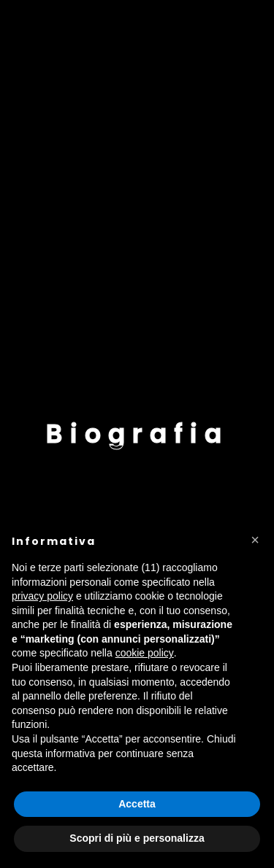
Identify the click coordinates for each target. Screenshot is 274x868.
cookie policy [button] (145, 653)
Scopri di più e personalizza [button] (137, 838)
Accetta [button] (137, 804)
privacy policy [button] (42, 596)
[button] (255, 540)
